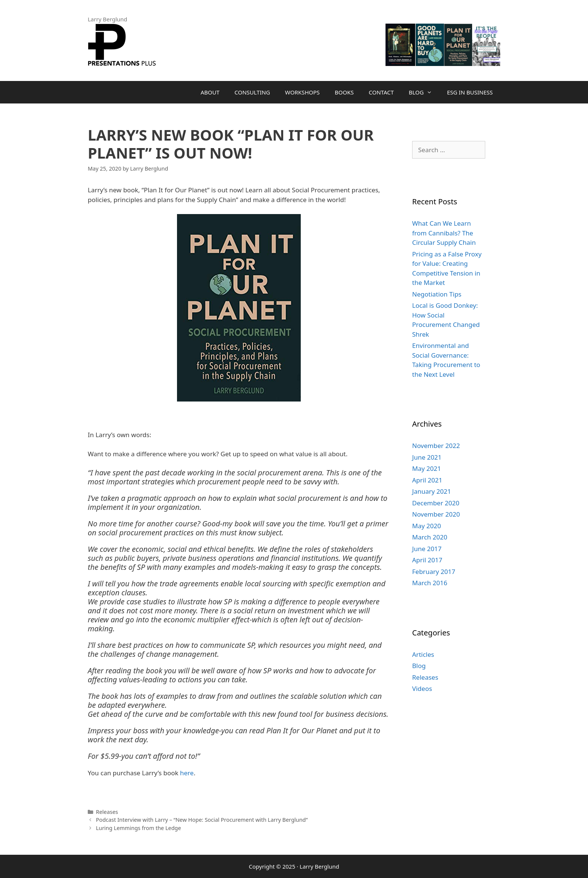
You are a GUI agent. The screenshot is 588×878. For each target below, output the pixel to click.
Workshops (302, 92)
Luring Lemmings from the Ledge (139, 828)
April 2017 (427, 560)
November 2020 (436, 514)
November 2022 (436, 446)
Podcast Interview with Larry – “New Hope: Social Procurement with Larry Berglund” (202, 820)
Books (344, 92)
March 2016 (430, 583)
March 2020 (430, 537)
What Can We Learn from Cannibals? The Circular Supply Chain (444, 233)
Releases (107, 812)
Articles (423, 654)
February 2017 (434, 572)
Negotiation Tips (437, 294)
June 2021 (427, 457)
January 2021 (432, 491)
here (186, 773)
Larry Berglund (319, 866)
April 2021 (427, 480)
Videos (422, 688)
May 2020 (427, 526)
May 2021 (427, 468)
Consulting (252, 92)
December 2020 (436, 503)
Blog (424, 92)
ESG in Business (470, 92)
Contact (381, 92)
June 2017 (427, 549)
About (210, 92)
